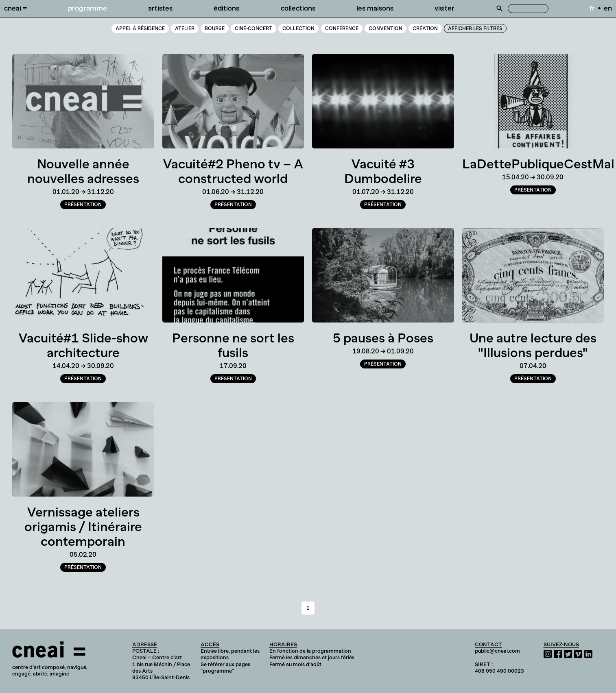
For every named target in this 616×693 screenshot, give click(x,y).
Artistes (160, 8)
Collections (298, 8)
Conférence (342, 28)
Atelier (185, 28)
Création (425, 28)
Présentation (83, 205)
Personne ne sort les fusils (233, 345)
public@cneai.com (497, 651)
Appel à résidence (140, 28)
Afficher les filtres (475, 28)
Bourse (215, 28)
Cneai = (15, 8)
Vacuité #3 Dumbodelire (383, 171)
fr (592, 8)
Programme (87, 8)
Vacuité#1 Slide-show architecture (83, 345)
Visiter (445, 8)
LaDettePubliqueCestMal (538, 164)
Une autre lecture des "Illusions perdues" (533, 345)
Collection (298, 28)
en (608, 8)
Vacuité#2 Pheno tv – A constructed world (233, 171)
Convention (386, 28)
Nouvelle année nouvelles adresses (83, 171)
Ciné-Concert (253, 28)
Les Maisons (375, 8)
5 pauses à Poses (383, 338)
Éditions (226, 8)
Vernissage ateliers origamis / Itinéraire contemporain (83, 527)
